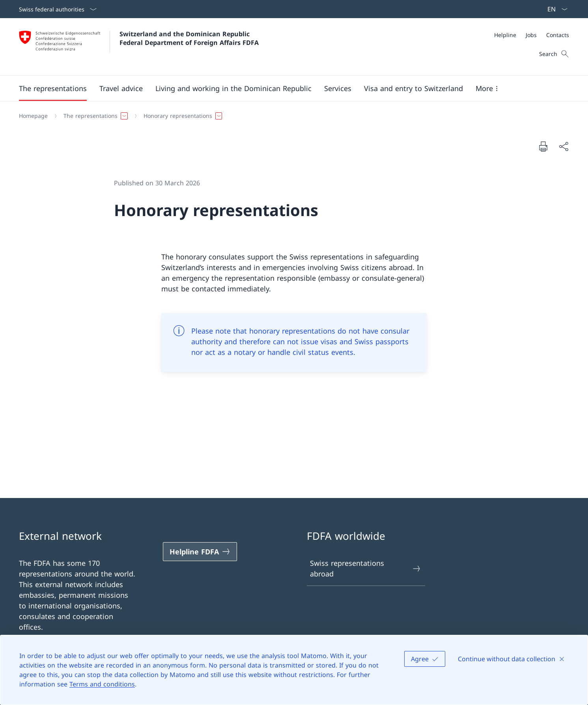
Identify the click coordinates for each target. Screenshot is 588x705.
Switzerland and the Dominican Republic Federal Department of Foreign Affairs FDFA (189, 38)
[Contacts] (558, 35)
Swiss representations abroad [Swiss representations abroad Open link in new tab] (366, 568)
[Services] (338, 88)
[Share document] (564, 146)
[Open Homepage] (139, 47)
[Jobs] (531, 35)
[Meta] (532, 35)
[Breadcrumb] (291, 116)
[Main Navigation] (288, 88)
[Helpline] (505, 35)
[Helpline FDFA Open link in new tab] (200, 552)
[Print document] (543, 146)
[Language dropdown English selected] (555, 9)
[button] (53, 88)
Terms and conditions (102, 684)
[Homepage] (33, 116)
